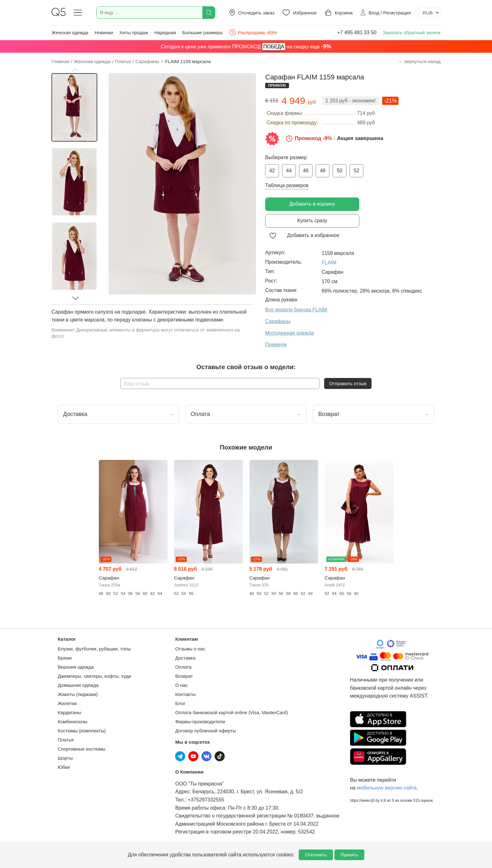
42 (272, 171)
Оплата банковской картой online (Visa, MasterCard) (231, 712)
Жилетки (67, 703)
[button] (75, 70)
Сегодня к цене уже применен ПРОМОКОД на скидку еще (246, 47)
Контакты (185, 694)
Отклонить (316, 855)
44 (289, 171)
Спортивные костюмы (82, 749)
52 (356, 171)
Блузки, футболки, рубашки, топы (94, 649)
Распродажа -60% (253, 32)
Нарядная (165, 32)
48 (323, 171)
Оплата (183, 667)
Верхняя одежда (76, 667)
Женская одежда (70, 32)
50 (340, 171)
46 (306, 171)
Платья (66, 740)
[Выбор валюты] (430, 13)
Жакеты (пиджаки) (78, 694)
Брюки (65, 658)
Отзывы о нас (190, 649)
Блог (180, 703)
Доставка (185, 658)
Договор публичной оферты (205, 731)
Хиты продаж (134, 32)
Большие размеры (203, 32)
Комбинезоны (73, 722)
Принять (349, 855)
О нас (181, 685)
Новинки (104, 32)
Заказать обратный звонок (412, 32)
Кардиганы (70, 712)
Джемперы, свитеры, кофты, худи (94, 676)
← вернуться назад (420, 61)
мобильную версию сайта (387, 788)
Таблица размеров (287, 185)
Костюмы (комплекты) (82, 731)
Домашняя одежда (78, 685)
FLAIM (329, 263)
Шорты (65, 758)
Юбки (64, 767)
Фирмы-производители (200, 722)
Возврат (184, 676)
